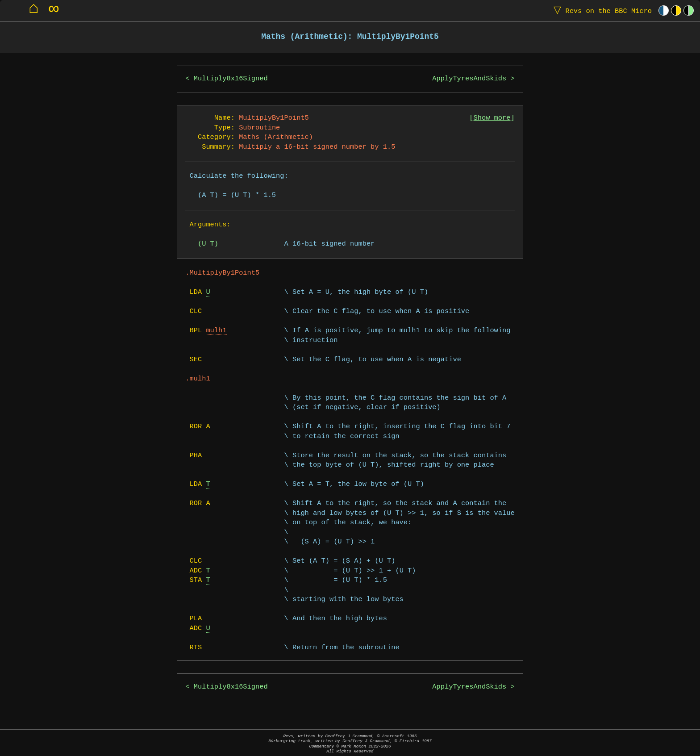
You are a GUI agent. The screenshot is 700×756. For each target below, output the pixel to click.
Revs (601, 10)
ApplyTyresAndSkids (469, 79)
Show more (492, 118)
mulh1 (216, 331)
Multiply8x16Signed (231, 79)
